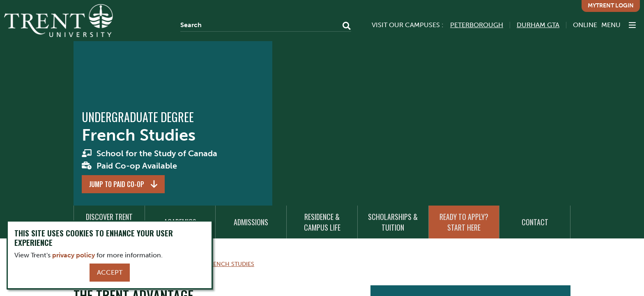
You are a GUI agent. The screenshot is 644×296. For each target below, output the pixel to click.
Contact (535, 222)
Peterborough (477, 25)
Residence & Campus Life (322, 222)
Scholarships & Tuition (393, 222)
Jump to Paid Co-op (117, 184)
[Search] (266, 25)
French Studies (230, 264)
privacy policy (74, 255)
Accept (110, 272)
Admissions (251, 222)
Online (585, 25)
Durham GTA (538, 25)
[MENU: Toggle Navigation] (619, 25)
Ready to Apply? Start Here (464, 222)
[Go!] (344, 27)
